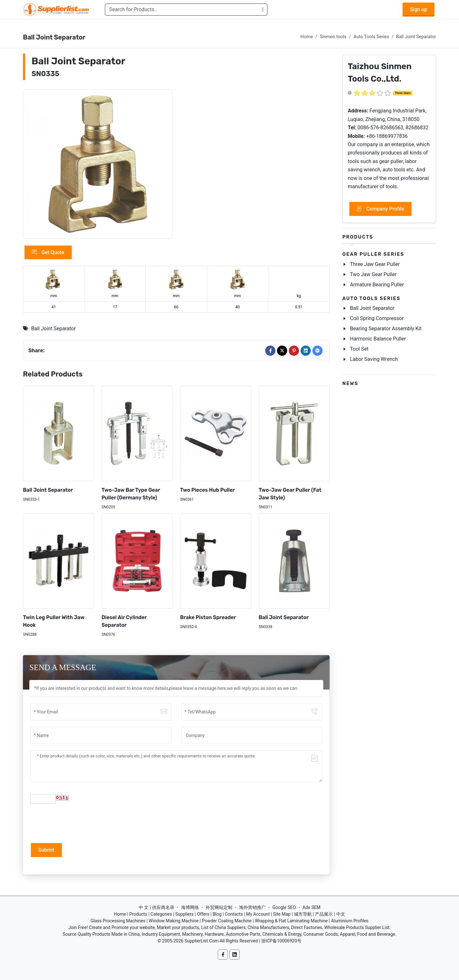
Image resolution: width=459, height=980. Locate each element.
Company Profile (380, 209)
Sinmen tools (333, 37)
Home (307, 37)
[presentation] (79, 823)
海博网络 (190, 907)
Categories (161, 914)
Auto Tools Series (371, 37)
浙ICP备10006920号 (281, 941)
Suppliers (185, 914)
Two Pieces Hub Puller (208, 490)
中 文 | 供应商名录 (157, 907)
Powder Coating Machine (227, 921)
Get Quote (48, 253)
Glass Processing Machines (118, 921)
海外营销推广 (252, 907)
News (350, 383)
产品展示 (324, 914)
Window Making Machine (174, 921)
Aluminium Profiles (350, 921)
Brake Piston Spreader (208, 617)
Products (358, 237)
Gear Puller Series (373, 254)
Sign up (419, 9)
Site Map (282, 914)
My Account (258, 914)
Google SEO (284, 907)
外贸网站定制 (219, 907)
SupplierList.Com (202, 941)
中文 (341, 914)
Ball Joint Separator (416, 37)
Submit (46, 850)
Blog (217, 914)
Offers (203, 914)
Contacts (234, 914)
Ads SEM (311, 907)
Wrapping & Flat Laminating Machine (291, 921)
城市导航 (303, 914)
